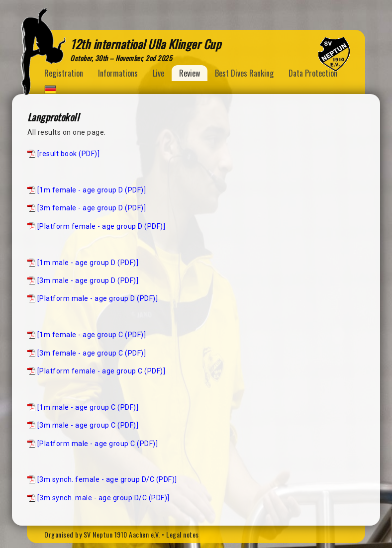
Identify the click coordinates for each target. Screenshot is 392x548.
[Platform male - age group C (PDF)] (98, 444)
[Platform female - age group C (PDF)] (101, 371)
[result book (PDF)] (69, 154)
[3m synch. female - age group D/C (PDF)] (107, 479)
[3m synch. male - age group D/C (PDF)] (103, 498)
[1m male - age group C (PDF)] (88, 407)
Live (158, 73)
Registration (64, 73)
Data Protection (313, 73)
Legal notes (183, 534)
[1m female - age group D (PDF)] (92, 190)
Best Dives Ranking (244, 73)
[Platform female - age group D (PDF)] (101, 226)
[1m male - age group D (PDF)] (88, 263)
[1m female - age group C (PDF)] (92, 335)
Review (190, 73)
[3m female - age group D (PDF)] (92, 208)
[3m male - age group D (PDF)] (88, 280)
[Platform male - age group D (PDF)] (98, 298)
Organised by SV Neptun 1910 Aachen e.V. (102, 534)
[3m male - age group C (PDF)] (88, 425)
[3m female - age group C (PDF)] (92, 353)
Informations (118, 73)
